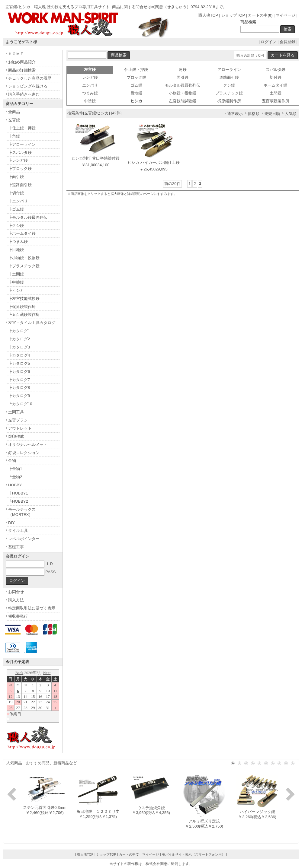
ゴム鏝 (136, 85)
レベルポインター (24, 539)
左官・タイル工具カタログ (32, 323)
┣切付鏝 (16, 193)
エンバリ (90, 85)
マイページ (286, 15)
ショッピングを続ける (28, 86)
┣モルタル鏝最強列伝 (28, 217)
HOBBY (15, 485)
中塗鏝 (90, 101)
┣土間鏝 (16, 274)
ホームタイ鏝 (275, 85)
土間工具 (16, 412)
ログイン (268, 42)
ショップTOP (233, 15)
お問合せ (16, 592)
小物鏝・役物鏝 (183, 93)
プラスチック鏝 (229, 93)
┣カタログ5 (19, 363)
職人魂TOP (208, 15)
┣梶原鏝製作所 (22, 307)
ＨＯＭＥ (16, 54)
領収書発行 (18, 616)
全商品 (14, 112)
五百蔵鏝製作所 (276, 101)
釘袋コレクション (24, 453)
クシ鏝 (229, 85)
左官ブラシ (18, 420)
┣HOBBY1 (18, 493)
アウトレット (20, 428)
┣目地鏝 (16, 250)
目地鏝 (136, 93)
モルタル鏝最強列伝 (183, 85)
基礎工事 (16, 547)
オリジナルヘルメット (28, 445)
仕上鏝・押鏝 (136, 70)
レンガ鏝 (90, 77)
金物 (12, 461)
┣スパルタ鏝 (20, 153)
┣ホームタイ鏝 (22, 233)
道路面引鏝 (229, 77)
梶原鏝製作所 (229, 101)
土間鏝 (276, 93)
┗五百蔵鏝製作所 (24, 315)
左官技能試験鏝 (183, 101)
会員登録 (288, 42)
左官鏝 (14, 120)
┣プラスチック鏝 (24, 266)
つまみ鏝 (90, 93)
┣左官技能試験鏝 (24, 299)
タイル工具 (18, 531)
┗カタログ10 (20, 404)
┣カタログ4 (19, 355)
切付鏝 (276, 77)
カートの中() (260, 15)
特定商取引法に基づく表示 (32, 608)
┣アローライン (22, 144)
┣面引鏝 (16, 177)
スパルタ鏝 (276, 70)
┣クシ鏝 (16, 226)
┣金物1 (15, 469)
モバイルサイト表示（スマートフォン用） (193, 854)
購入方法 (16, 600)
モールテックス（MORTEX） (22, 512)
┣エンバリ (18, 201)
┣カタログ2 (19, 339)
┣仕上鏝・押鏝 (22, 128)
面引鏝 (183, 77)
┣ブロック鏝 (20, 169)
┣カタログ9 (19, 396)
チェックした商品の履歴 (30, 78)
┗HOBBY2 (18, 501)
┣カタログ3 (19, 347)
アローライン (229, 70)
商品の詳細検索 (22, 70)
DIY (11, 523)
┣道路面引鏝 (20, 185)
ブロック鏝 (136, 77)
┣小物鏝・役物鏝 (24, 258)
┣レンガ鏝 (18, 160)
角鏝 (183, 70)
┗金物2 (15, 477)
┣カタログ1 (19, 331)
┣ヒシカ (16, 290)
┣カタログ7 (19, 380)
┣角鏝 (14, 136)
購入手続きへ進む (24, 94)
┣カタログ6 (19, 372)
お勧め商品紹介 (22, 62)
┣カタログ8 (19, 388)
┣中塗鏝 (16, 282)
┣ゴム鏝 (16, 209)
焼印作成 (16, 436)
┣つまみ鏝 (18, 242)
